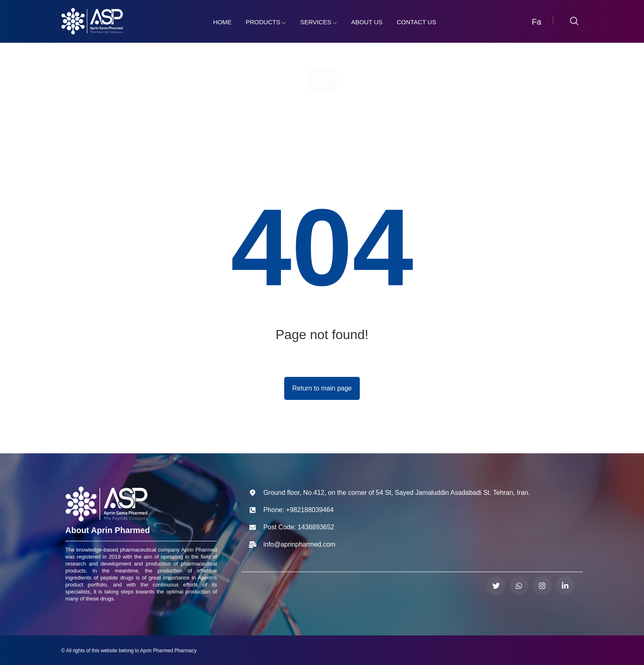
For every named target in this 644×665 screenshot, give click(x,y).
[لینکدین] (565, 586)
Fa (537, 22)
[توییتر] (496, 586)
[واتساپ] (519, 586)
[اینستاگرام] (542, 586)
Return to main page (322, 388)
